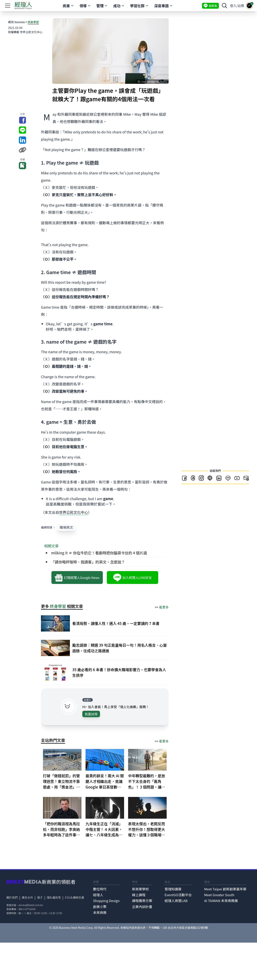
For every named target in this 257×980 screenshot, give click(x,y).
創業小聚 (100, 907)
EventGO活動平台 (178, 895)
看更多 (164, 607)
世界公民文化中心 (73, 512)
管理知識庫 (173, 889)
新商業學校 (140, 889)
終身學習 (33, 22)
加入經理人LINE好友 (133, 578)
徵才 (40, 897)
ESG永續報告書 (74, 897)
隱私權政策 (54, 897)
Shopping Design (106, 901)
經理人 (98, 895)
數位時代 (100, 889)
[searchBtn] (224, 6)
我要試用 (91, 714)
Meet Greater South (219, 895)
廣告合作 (27, 897)
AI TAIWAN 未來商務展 (221, 901)
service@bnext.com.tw (31, 905)
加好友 (210, 6)
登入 (233, 6)
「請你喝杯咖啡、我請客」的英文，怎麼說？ (88, 562)
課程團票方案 (142, 901)
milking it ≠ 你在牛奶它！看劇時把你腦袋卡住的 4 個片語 (99, 553)
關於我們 (12, 897)
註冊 (241, 6)
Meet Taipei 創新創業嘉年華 (225, 889)
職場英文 (66, 527)
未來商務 (100, 912)
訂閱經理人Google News (77, 578)
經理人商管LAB (176, 901)
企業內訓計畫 (142, 907)
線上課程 (139, 895)
